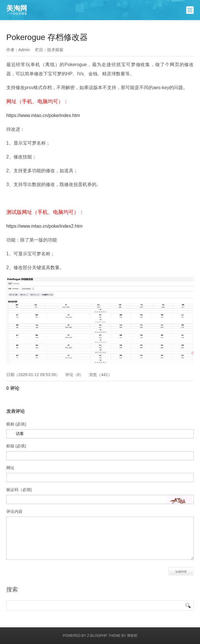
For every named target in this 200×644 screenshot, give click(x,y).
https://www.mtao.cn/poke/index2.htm (44, 226)
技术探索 (55, 50)
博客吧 (132, 636)
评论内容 (14, 511)
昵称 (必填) (16, 424)
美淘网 (17, 10)
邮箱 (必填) (16, 446)
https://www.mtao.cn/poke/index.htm (43, 115)
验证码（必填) (19, 490)
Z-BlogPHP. (97, 636)
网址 (10, 468)
